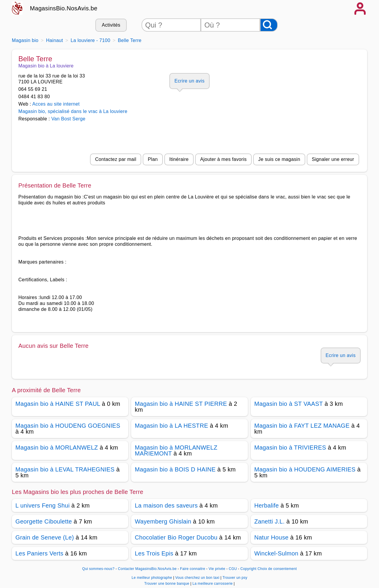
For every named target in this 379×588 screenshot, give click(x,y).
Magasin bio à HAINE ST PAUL (58, 404)
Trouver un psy (235, 578)
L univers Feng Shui (42, 505)
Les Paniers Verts (39, 553)
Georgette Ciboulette (44, 521)
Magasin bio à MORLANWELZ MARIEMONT (176, 450)
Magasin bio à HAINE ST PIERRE (181, 404)
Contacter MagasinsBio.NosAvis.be (147, 569)
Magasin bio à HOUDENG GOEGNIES (68, 426)
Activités (111, 25)
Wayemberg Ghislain (163, 521)
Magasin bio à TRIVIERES (290, 448)
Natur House (272, 537)
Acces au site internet (56, 104)
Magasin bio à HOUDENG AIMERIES (305, 469)
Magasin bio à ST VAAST (289, 404)
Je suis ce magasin (279, 159)
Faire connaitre (193, 569)
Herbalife (267, 505)
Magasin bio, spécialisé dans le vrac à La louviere (73, 111)
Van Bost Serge (68, 119)
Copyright (248, 569)
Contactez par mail (116, 159)
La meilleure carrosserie (213, 584)
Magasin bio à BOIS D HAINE (175, 469)
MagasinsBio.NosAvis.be (64, 8)
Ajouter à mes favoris (223, 159)
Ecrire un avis (189, 81)
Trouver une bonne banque (167, 584)
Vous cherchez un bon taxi (198, 578)
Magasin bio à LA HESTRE (171, 426)
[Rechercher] (269, 25)
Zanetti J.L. (270, 521)
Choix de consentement (277, 569)
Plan (153, 159)
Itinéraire (179, 159)
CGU (233, 569)
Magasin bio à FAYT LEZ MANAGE (302, 426)
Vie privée (217, 569)
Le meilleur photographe (152, 578)
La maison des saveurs (166, 505)
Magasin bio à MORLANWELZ (57, 448)
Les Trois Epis (154, 553)
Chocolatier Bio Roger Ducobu (176, 537)
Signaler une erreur (333, 159)
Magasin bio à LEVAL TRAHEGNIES (65, 469)
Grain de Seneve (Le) (45, 537)
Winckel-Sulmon (276, 553)
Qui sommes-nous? (98, 569)
